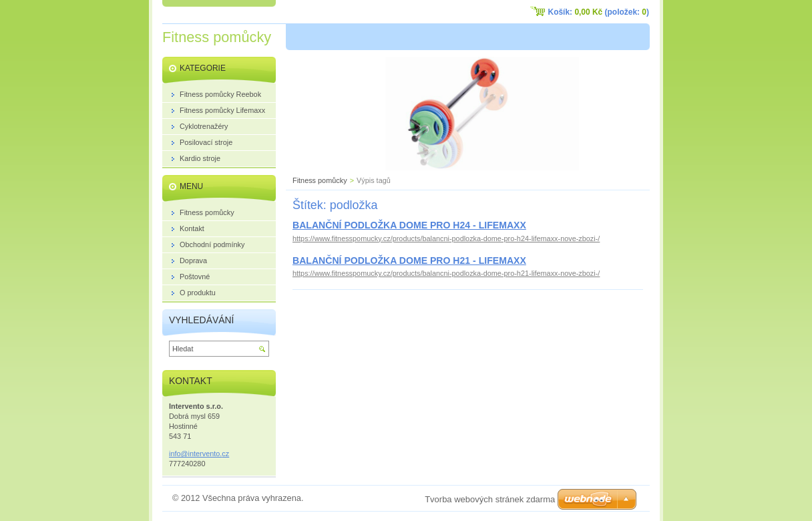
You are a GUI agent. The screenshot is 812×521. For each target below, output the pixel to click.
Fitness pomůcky (320, 180)
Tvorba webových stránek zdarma (490, 499)
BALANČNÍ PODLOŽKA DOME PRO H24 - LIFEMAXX (409, 225)
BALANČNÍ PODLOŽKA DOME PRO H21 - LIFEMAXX (409, 260)
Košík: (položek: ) (599, 12)
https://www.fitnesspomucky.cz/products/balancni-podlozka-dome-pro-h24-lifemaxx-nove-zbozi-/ (446, 238)
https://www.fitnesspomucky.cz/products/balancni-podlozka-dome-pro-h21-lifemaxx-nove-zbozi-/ (446, 273)
